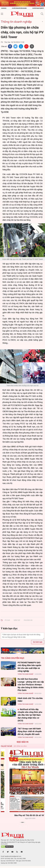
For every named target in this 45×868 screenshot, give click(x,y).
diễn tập (17, 620)
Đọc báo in (4, 8)
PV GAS (7, 620)
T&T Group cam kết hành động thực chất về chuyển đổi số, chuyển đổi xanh (30, 731)
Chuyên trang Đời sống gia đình (19, 8)
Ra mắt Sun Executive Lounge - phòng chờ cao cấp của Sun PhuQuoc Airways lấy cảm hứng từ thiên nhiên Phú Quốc (31, 685)
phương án (28, 620)
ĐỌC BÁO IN (22, 742)
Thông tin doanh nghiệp (16, 22)
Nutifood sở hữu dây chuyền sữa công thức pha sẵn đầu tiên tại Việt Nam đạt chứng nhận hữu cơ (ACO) (30, 715)
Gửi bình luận (38, 642)
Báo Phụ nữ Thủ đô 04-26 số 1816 (23, 815)
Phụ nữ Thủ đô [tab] (6, 746)
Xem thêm (23, 826)
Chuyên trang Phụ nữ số (38, 8)
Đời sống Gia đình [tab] (20, 746)
